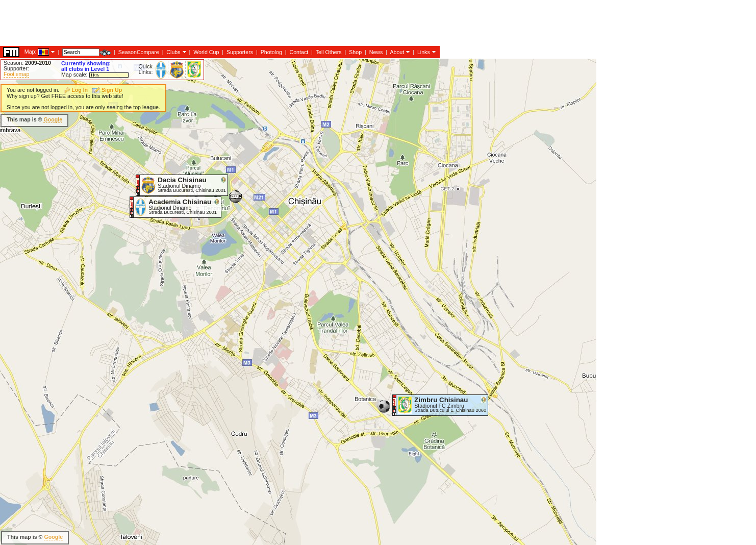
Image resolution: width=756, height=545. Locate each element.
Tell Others (329, 52)
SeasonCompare (139, 52)
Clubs (173, 52)
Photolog (271, 52)
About (397, 52)
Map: (31, 52)
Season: (27, 63)
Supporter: (16, 68)
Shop (355, 52)
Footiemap (16, 74)
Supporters (240, 52)
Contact (299, 52)
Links (424, 52)
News (376, 52)
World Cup (206, 52)
